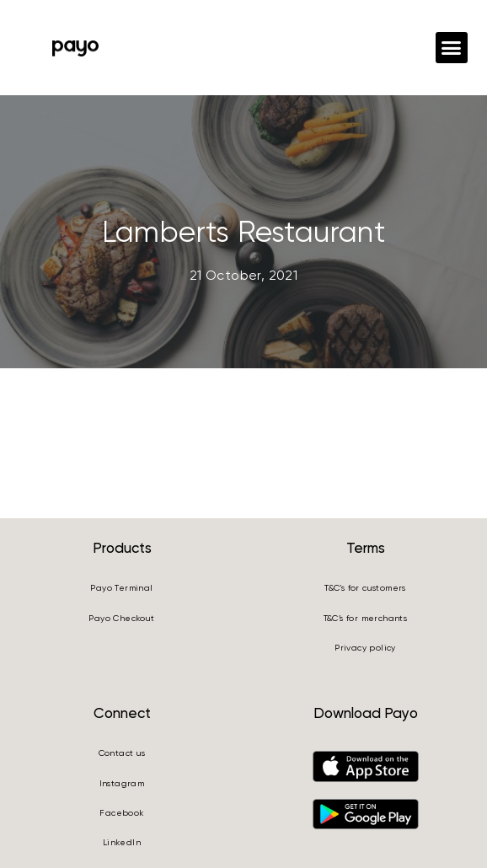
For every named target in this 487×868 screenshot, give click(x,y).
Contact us (122, 753)
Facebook (121, 813)
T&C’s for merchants (366, 618)
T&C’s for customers (365, 588)
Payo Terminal (121, 588)
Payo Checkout (121, 618)
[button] (452, 48)
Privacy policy (365, 648)
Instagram (122, 783)
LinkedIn (122, 842)
